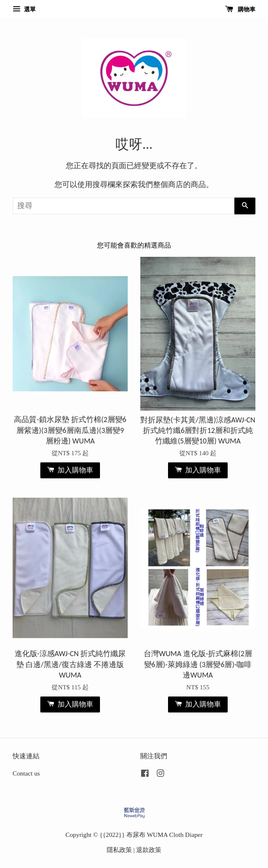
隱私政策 (119, 850)
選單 (24, 9)
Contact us (26, 773)
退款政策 (149, 850)
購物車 (240, 9)
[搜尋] (123, 206)
